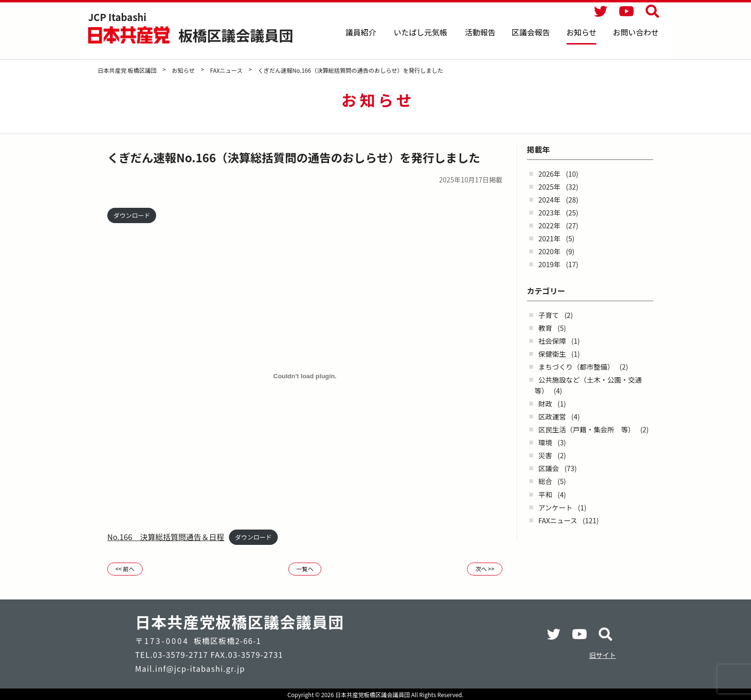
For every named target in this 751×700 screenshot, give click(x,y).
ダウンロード (132, 215)
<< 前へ (125, 569)
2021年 (549, 238)
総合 (545, 481)
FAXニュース (558, 520)
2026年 (549, 174)
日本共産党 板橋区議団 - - (130, 35)
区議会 (549, 468)
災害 (545, 455)
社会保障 (552, 341)
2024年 (549, 199)
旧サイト (603, 655)
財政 (545, 403)
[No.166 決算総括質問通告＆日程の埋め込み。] (305, 376)
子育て (549, 315)
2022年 (549, 225)
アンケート (555, 507)
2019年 (549, 264)
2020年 (549, 251)
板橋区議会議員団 (236, 35)
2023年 (549, 212)
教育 (545, 328)
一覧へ (305, 569)
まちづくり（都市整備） (576, 367)
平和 (545, 494)
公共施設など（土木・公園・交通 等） (592, 385)
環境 (545, 442)
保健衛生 (552, 354)
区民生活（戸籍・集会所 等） (586, 429)
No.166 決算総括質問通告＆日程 (166, 537)
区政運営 (552, 416)
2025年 (549, 186)
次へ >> (485, 569)
